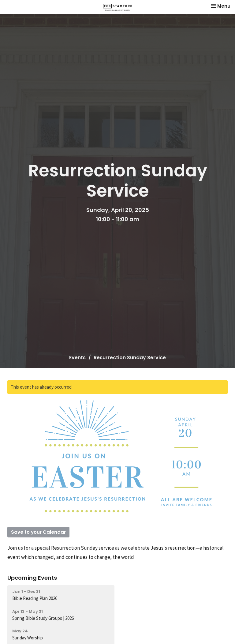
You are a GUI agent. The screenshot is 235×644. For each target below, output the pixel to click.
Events (77, 358)
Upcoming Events (32, 578)
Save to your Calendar (38, 532)
